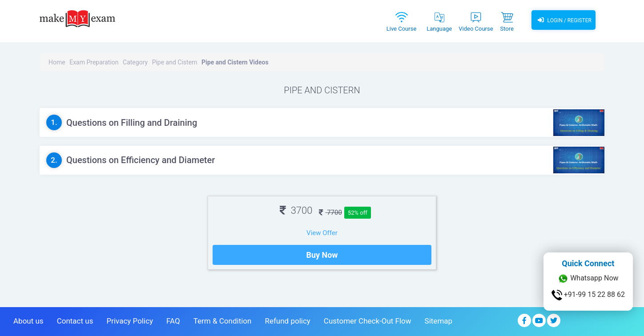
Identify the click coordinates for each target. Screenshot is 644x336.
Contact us (75, 321)
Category (135, 62)
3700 (296, 210)
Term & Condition (223, 321)
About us (28, 321)
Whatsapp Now (588, 279)
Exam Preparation (94, 62)
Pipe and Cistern (175, 62)
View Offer (322, 233)
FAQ (173, 321)
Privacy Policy (130, 321)
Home (57, 62)
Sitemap (439, 321)
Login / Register (563, 20)
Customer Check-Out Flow (368, 321)
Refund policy (287, 321)
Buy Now (322, 255)
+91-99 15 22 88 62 (588, 295)
